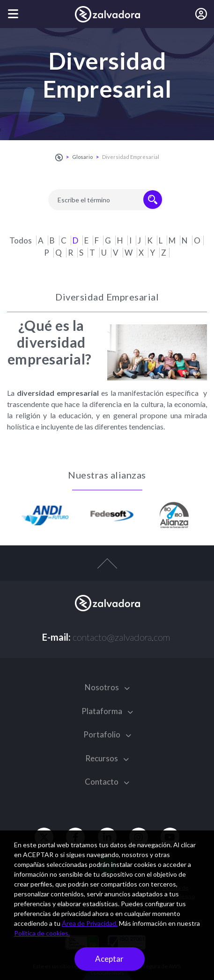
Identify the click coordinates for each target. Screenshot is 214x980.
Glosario (82, 157)
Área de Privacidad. (90, 923)
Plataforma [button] (107, 711)
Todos (21, 240)
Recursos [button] (107, 758)
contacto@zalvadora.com (121, 637)
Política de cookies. (42, 933)
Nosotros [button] (107, 687)
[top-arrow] (107, 568)
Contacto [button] (107, 782)
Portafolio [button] (107, 734)
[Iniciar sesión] (201, 14)
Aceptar (109, 959)
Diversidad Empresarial (131, 157)
